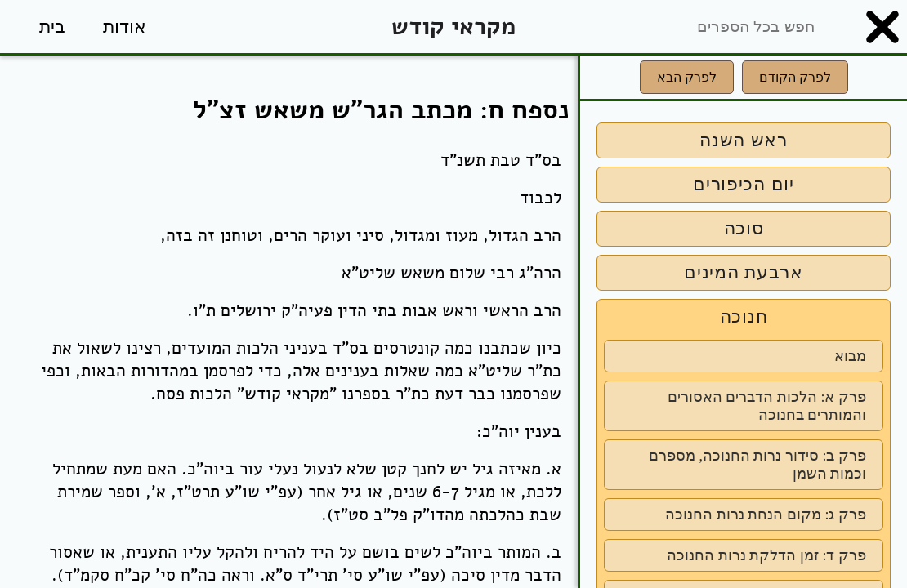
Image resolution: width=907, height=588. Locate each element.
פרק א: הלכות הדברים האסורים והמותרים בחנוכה (767, 406)
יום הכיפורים (744, 184)
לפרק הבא (687, 77)
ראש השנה (744, 140)
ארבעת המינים (744, 272)
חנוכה (744, 316)
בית (52, 27)
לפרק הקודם (795, 77)
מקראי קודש (453, 27)
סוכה (744, 228)
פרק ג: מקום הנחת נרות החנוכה (766, 514)
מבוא (850, 356)
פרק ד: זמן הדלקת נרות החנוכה (766, 555)
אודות (125, 27)
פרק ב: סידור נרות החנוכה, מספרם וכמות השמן (757, 465)
